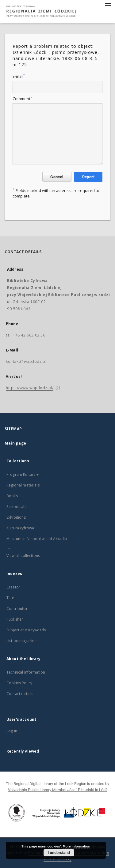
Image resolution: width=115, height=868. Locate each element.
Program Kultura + (23, 474)
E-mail (19, 76)
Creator (13, 587)
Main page (15, 443)
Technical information (26, 672)
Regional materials (23, 485)
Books (12, 496)
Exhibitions (16, 517)
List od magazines (23, 641)
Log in (12, 731)
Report (88, 177)
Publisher (15, 619)
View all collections (23, 556)
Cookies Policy (19, 683)
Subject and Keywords (26, 630)
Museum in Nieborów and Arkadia (37, 539)
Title (10, 598)
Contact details (20, 694)
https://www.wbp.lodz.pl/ (30, 388)
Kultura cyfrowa (20, 528)
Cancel (57, 177)
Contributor (17, 609)
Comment (22, 99)
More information (76, 846)
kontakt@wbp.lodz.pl (26, 361)
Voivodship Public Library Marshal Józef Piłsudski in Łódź (58, 790)
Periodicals (16, 507)
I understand (59, 853)
